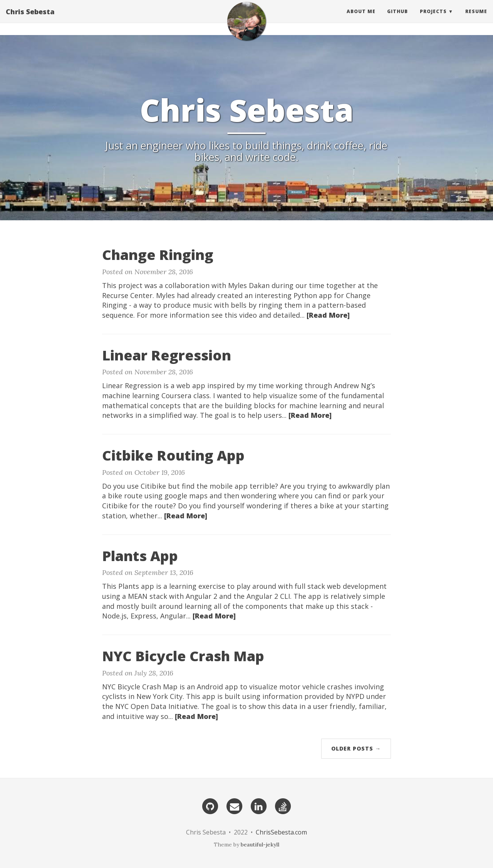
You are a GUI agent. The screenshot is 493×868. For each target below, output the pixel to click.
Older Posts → (356, 748)
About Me (361, 17)
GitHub (397, 17)
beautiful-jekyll (260, 845)
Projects (433, 17)
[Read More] (328, 315)
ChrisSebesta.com (281, 832)
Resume (476, 17)
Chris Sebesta (30, 17)
